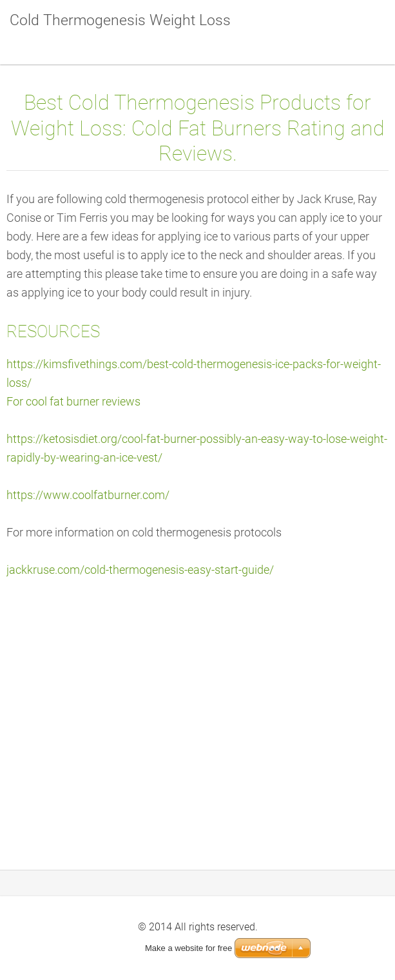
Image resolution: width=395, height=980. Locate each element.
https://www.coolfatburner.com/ (88, 495)
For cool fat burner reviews (73, 402)
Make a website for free (188, 948)
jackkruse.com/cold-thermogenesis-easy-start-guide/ (140, 570)
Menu (360, 29)
